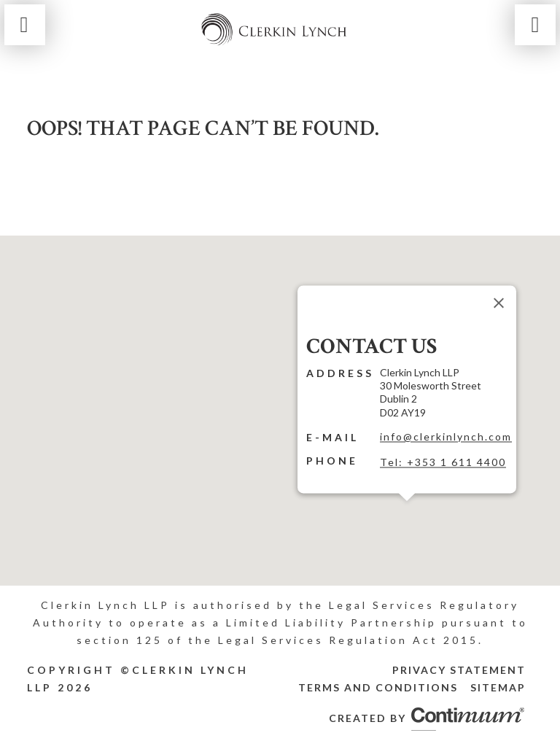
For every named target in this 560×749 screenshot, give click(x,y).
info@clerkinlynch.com (446, 436)
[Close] (499, 303)
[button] (407, 510)
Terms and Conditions (378, 687)
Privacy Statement (459, 670)
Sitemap (498, 687)
